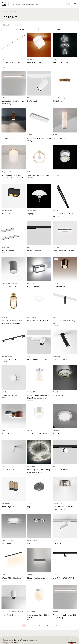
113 (47, 626)
